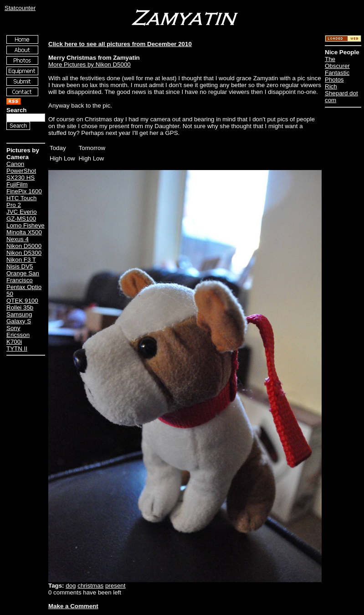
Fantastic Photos (337, 76)
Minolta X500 (24, 232)
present (115, 586)
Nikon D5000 (24, 246)
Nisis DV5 (20, 266)
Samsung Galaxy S (19, 318)
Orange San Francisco (23, 277)
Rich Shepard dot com (341, 93)
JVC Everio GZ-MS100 (22, 215)
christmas (90, 586)
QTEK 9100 (22, 301)
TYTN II (17, 349)
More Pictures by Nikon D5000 (90, 65)
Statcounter (20, 8)
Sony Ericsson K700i (18, 335)
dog (71, 586)
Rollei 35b (20, 307)
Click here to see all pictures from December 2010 (120, 44)
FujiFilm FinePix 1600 (24, 188)
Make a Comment (73, 606)
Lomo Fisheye (26, 225)
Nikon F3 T (21, 260)
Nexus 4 (18, 239)
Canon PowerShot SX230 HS (21, 171)
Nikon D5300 (24, 253)
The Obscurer (337, 62)
